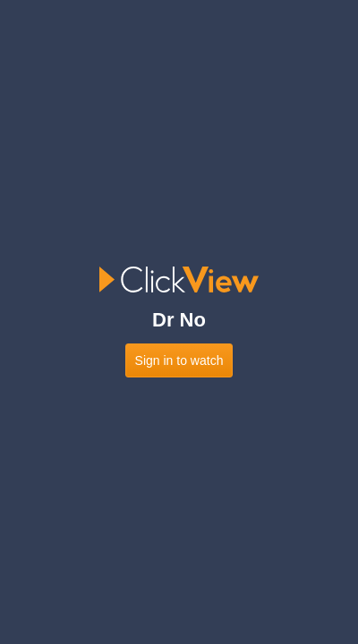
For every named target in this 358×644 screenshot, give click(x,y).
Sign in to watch (179, 360)
